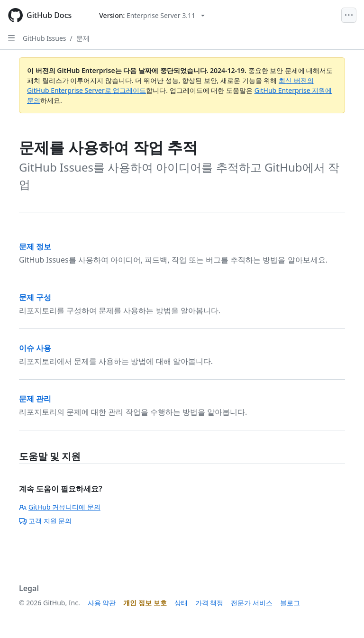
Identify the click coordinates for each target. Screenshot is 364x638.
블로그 (290, 603)
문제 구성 (35, 297)
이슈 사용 (35, 348)
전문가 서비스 (252, 603)
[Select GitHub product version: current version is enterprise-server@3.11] (152, 15)
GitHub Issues (45, 38)
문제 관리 (35, 399)
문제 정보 (35, 246)
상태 (181, 603)
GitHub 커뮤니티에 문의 (60, 507)
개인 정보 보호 (145, 603)
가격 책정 (209, 603)
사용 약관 (102, 603)
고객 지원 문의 (45, 521)
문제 (83, 38)
